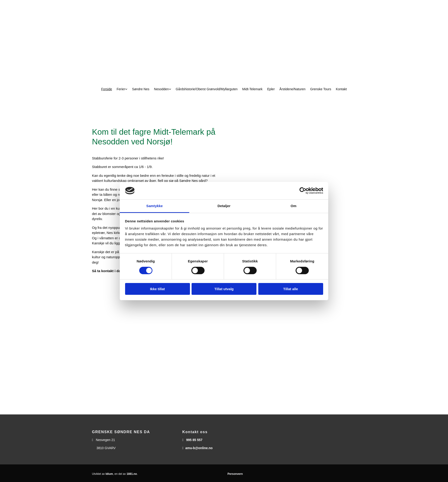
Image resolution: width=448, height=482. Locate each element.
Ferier (121, 89)
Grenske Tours (321, 89)
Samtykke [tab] (155, 206)
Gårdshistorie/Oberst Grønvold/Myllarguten (207, 89)
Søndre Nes (141, 89)
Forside (107, 89)
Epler (271, 89)
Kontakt (341, 89)
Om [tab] (293, 206)
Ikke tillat (157, 289)
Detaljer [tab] (224, 206)
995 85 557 (194, 440)
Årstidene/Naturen (292, 89)
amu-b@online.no (199, 448)
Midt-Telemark (252, 89)
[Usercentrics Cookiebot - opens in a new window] (303, 191)
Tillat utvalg (224, 289)
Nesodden (161, 89)
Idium (109, 474)
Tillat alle (291, 289)
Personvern (235, 474)
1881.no (132, 474)
